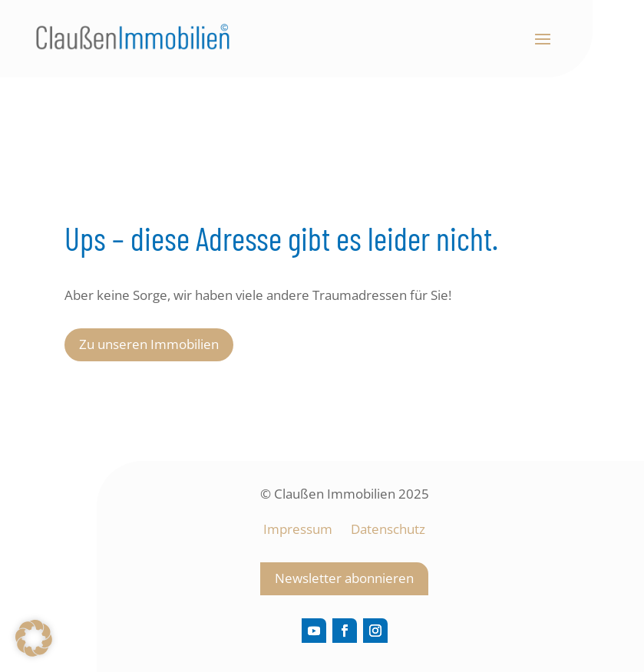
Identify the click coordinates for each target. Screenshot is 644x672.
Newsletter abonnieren (344, 578)
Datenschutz (388, 529)
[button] (34, 638)
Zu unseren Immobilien (149, 344)
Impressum (299, 529)
